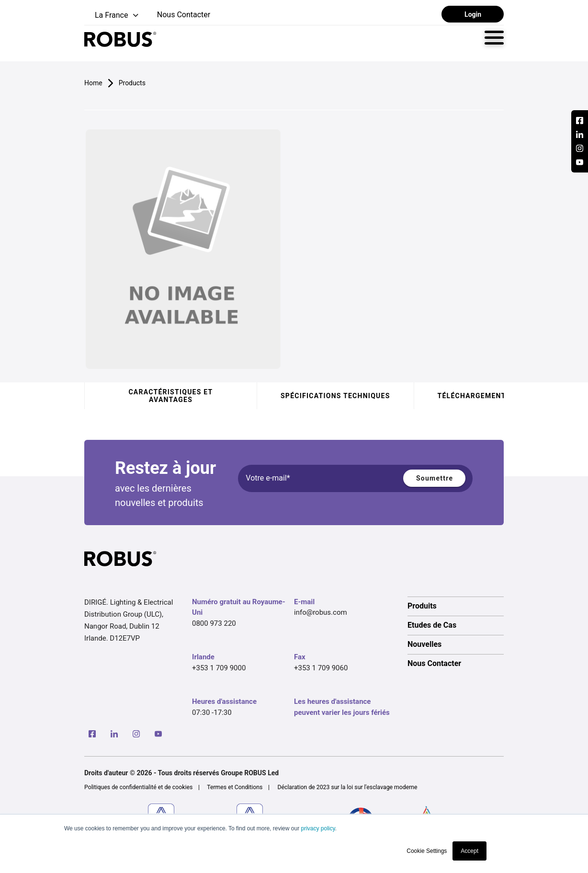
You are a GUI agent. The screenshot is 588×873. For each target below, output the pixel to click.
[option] (456, 606)
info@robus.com (321, 612)
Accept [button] (469, 851)
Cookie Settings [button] (427, 851)
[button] (112, 16)
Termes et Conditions (235, 787)
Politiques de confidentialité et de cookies (138, 787)
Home (93, 83)
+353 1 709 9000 (219, 668)
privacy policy (318, 828)
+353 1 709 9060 (321, 668)
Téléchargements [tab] (474, 396)
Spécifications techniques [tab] (335, 396)
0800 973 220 (214, 623)
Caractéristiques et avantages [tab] (170, 396)
